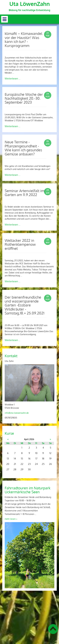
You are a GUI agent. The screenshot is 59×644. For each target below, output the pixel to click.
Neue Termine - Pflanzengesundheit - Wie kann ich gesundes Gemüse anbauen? (23, 148)
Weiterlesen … (13, 79)
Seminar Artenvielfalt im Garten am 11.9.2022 (25, 193)
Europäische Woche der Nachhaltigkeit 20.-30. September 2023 (24, 98)
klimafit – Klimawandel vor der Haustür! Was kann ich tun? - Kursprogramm (24, 39)
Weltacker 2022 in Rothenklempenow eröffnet (20, 244)
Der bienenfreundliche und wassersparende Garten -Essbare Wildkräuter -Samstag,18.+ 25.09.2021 (25, 305)
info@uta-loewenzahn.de (17, 413)
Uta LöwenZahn (30, 4)
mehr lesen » (11, 519)
